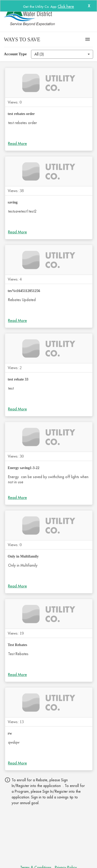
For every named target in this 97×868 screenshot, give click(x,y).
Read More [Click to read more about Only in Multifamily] (17, 586)
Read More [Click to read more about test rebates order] (17, 143)
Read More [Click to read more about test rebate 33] (17, 409)
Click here (66, 6)
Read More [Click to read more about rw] (17, 763)
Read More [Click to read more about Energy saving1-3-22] (17, 497)
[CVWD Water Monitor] (39, 16)
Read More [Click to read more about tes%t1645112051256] (17, 320)
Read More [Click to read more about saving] (17, 232)
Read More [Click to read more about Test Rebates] (17, 674)
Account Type (15, 54)
